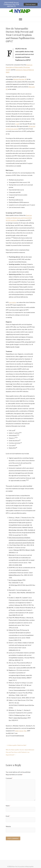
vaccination (13, 299)
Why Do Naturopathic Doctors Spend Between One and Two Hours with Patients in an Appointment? (20, 749)
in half (17, 121)
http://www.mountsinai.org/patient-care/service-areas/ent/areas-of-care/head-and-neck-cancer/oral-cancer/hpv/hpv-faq (22, 537)
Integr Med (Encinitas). (20, 715)
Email (8, 813)
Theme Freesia (25, 866)
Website (8, 823)
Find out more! (31, 4)
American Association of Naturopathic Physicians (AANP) (19, 64)
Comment (9, 775)
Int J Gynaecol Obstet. (15, 577)
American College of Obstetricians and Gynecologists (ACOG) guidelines (19, 215)
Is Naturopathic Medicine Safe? (16, 742)
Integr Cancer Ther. (21, 728)
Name (8, 803)
